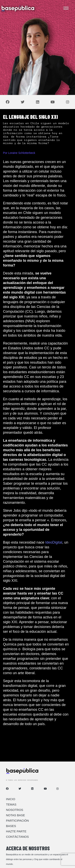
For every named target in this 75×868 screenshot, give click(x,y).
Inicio (11, 799)
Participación (17, 821)
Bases (11, 826)
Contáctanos (17, 837)
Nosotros (15, 810)
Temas (11, 804)
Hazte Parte (16, 831)
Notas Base (15, 815)
